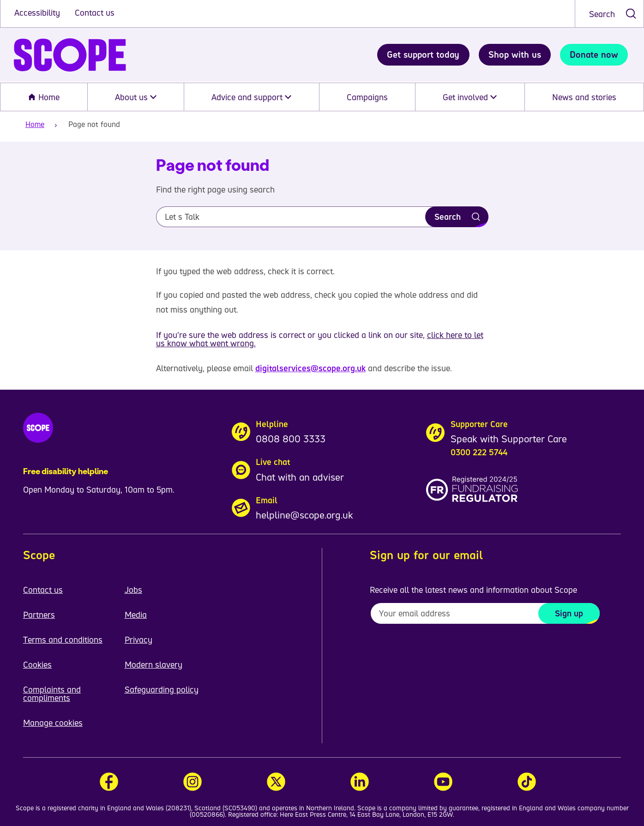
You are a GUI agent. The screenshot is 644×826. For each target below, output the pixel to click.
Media (136, 615)
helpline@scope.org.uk (304, 515)
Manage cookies (53, 723)
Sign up (569, 613)
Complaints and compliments (52, 693)
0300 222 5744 (479, 452)
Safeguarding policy (162, 689)
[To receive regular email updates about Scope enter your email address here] (485, 613)
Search (602, 14)
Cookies (37, 664)
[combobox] (609, 14)
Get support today (423, 54)
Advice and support (251, 97)
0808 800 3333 (291, 439)
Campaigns (367, 97)
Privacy (138, 639)
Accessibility (38, 12)
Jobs (133, 590)
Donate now (594, 54)
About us (136, 97)
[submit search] (631, 14)
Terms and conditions (63, 639)
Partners (39, 615)
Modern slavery (153, 664)
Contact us (95, 12)
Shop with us (515, 54)
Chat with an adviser (300, 477)
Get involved (470, 97)
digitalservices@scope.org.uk (310, 368)
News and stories (584, 97)
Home (44, 97)
